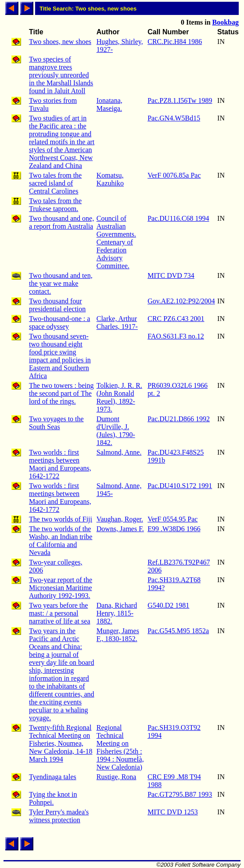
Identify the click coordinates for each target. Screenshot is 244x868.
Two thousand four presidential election (57, 305)
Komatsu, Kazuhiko (110, 179)
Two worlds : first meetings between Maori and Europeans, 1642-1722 (60, 464)
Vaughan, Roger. (120, 519)
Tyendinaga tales (53, 777)
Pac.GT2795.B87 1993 (180, 794)
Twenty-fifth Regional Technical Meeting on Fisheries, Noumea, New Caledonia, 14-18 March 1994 (61, 743)
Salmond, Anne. (119, 452)
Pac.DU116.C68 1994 (178, 218)
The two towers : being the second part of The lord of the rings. (61, 393)
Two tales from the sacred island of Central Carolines (55, 183)
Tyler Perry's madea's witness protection (59, 816)
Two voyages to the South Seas (56, 423)
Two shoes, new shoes (60, 42)
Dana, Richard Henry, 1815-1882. (117, 613)
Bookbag (226, 22)
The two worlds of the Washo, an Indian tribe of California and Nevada (61, 541)
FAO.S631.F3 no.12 (176, 336)
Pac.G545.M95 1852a (178, 631)
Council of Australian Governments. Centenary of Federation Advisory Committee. (116, 242)
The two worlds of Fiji (61, 519)
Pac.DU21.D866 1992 (179, 419)
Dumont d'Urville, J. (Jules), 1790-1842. (116, 431)
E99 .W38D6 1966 (174, 529)
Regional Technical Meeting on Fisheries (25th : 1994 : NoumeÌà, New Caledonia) (120, 747)
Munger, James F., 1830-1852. (118, 635)
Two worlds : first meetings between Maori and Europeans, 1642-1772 (60, 498)
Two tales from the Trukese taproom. (55, 205)
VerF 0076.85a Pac (174, 175)
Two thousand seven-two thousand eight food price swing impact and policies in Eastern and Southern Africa (60, 356)
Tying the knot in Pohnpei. (53, 798)
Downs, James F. (120, 529)
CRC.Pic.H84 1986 (175, 42)
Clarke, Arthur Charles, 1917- (117, 323)
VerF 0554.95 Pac (172, 519)
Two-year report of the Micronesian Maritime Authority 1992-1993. (61, 588)
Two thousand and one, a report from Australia (61, 222)
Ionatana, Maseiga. (109, 104)
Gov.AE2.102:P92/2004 (181, 301)
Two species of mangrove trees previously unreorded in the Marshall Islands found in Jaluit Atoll (61, 75)
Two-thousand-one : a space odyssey (59, 323)
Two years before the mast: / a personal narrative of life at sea (59, 613)
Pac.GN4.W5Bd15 (174, 118)
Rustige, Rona (117, 777)
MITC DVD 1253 (173, 812)
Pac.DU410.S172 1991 (180, 486)
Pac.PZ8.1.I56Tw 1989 (180, 100)
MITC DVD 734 (171, 275)
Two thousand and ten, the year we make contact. (61, 283)
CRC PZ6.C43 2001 (176, 319)
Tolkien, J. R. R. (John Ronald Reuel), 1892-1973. (119, 397)
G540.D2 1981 (168, 605)
